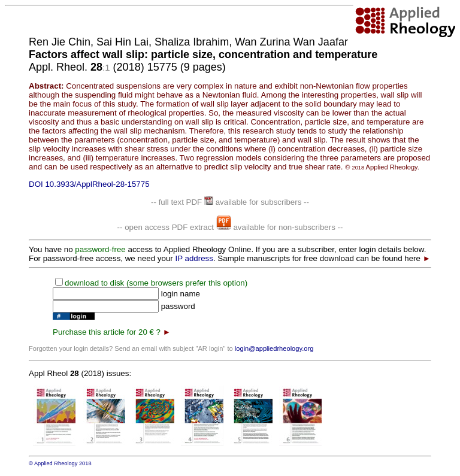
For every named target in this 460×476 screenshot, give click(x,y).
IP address (194, 258)
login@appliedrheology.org (274, 348)
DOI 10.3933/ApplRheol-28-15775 (89, 184)
